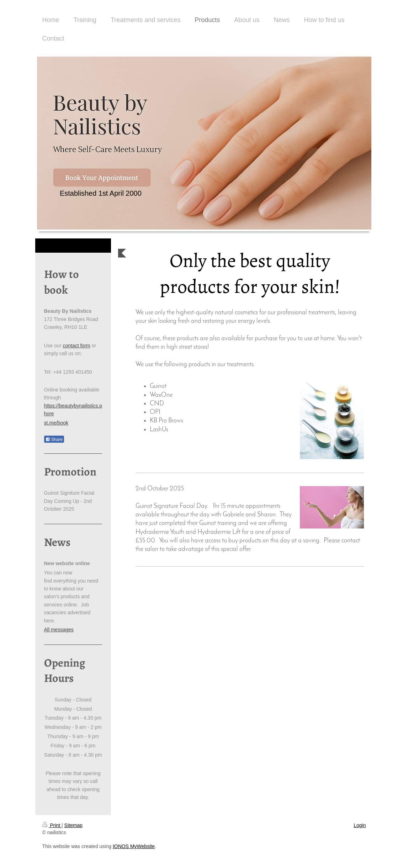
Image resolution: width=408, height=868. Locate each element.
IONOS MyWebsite (134, 846)
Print (52, 825)
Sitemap (73, 825)
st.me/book (56, 423)
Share (54, 440)
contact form (76, 346)
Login (360, 825)
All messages (59, 630)
